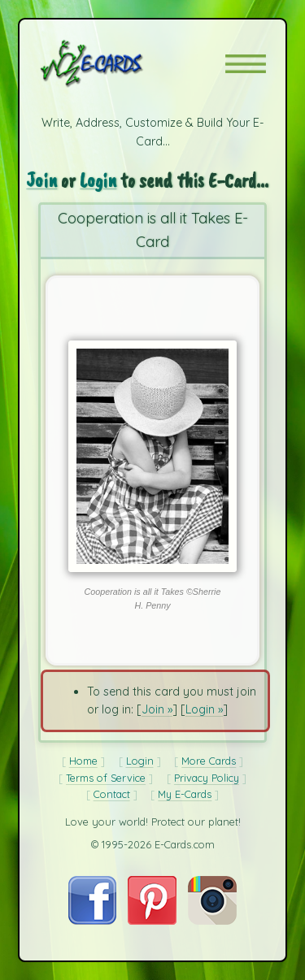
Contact (112, 794)
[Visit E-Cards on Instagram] (212, 921)
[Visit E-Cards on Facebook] (92, 921)
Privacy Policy (207, 778)
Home (83, 761)
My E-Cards (185, 794)
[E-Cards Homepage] (120, 63)
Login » (204, 709)
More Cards (209, 761)
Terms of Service (106, 778)
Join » (157, 709)
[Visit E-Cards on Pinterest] (152, 921)
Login (98, 180)
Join (41, 180)
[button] (246, 64)
